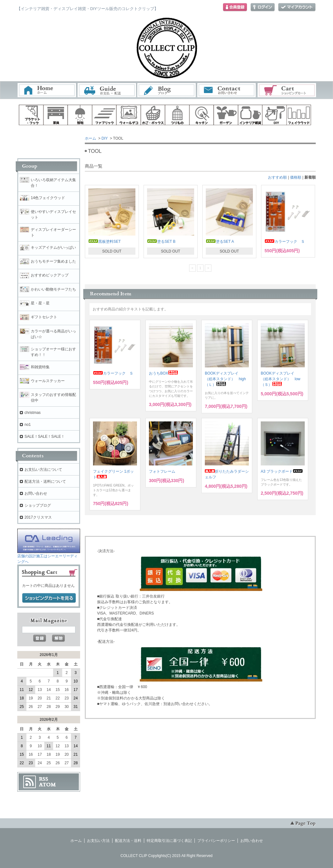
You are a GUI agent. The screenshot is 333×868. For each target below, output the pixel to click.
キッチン (202, 115)
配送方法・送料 (128, 841)
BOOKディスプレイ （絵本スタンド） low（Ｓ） (281, 379)
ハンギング (177, 115)
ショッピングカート (287, 90)
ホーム (47, 90)
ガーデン (226, 115)
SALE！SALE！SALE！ (45, 437)
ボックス (153, 115)
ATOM (47, 785)
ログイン (263, 7)
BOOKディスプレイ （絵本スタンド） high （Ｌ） (227, 379)
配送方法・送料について (45, 481)
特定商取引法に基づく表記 (169, 841)
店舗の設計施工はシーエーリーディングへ (49, 557)
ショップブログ (38, 505)
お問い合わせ (227, 90)
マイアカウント (297, 7)
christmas (33, 413)
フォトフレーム (162, 471)
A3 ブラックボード (282, 471)
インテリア (250, 115)
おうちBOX (164, 373)
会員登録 (235, 7)
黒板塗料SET (104, 242)
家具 (56, 115)
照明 (80, 115)
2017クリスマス (38, 517)
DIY (105, 138)
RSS (44, 779)
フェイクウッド (299, 115)
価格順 (296, 177)
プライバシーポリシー (216, 841)
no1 (28, 425)
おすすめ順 (277, 177)
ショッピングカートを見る (49, 598)
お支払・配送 (107, 90)
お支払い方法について (43, 470)
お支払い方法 (98, 841)
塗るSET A (220, 242)
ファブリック (104, 115)
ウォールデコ (128, 115)
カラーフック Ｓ (285, 242)
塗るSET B (161, 242)
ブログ (167, 90)
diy (275, 115)
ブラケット (31, 115)
